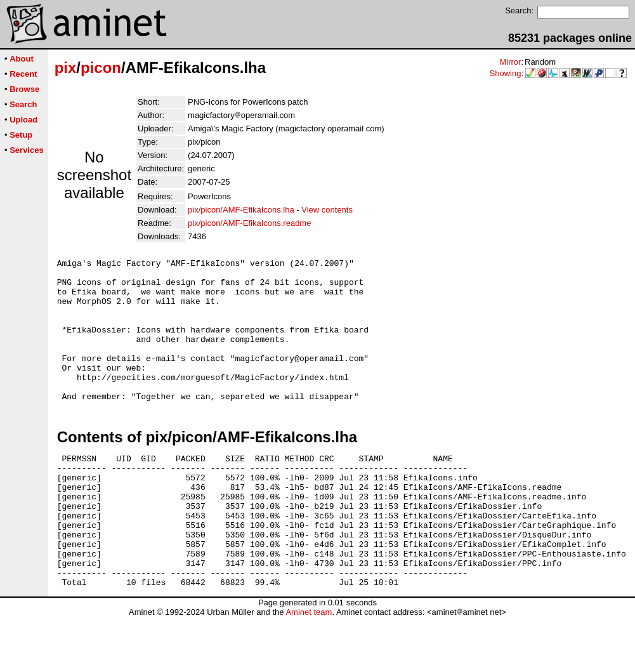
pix (66, 68)
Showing (506, 73)
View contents (327, 210)
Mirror (510, 62)
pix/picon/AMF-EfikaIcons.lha (241, 210)
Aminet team (309, 667)
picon (101, 68)
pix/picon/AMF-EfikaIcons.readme (249, 223)
